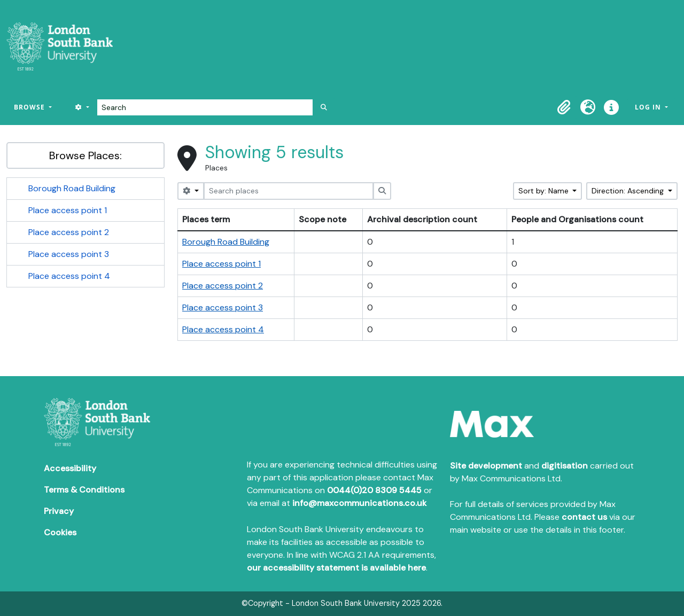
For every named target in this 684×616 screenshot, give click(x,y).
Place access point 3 (69, 254)
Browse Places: (85, 155)
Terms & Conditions (84, 490)
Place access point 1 (68, 210)
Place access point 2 (69, 232)
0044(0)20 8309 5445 (374, 490)
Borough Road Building (72, 188)
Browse (30, 107)
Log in (649, 107)
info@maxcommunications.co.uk (359, 503)
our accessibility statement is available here (336, 568)
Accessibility (70, 468)
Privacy (59, 511)
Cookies (60, 532)
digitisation (565, 466)
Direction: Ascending (629, 191)
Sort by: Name (545, 191)
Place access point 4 (69, 276)
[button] (564, 107)
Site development (486, 466)
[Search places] (289, 191)
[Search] (205, 107)
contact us (584, 517)
